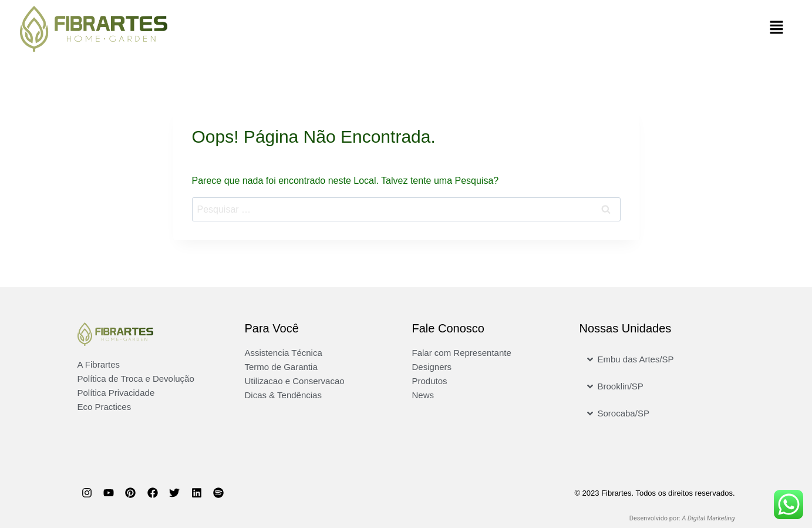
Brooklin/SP (621, 386)
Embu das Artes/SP (636, 359)
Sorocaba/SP (624, 413)
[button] (604, 29)
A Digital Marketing (708, 518)
